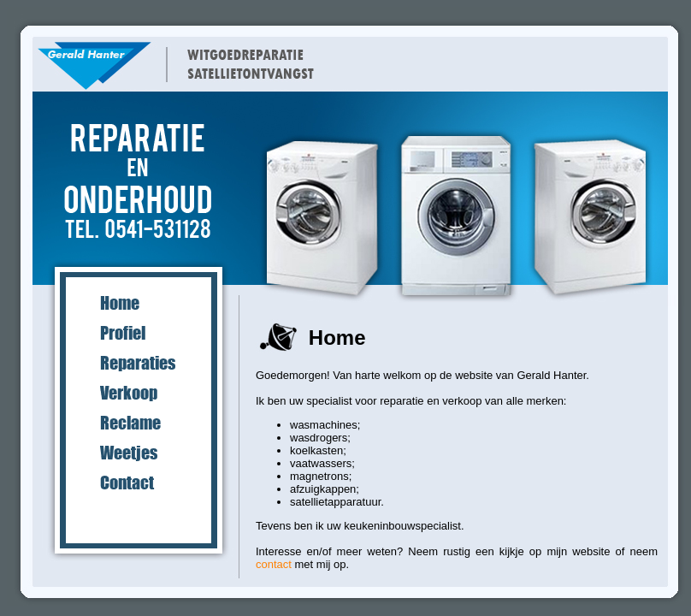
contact (274, 564)
